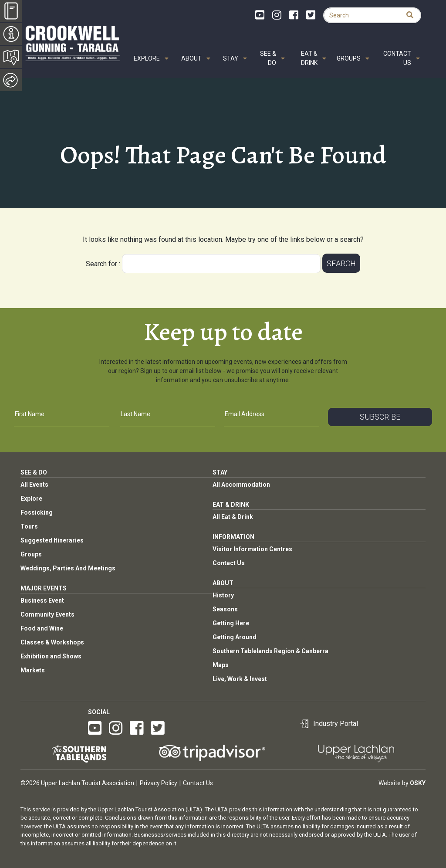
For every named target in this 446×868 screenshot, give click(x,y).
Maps (221, 665)
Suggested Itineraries (52, 540)
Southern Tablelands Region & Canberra (270, 651)
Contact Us (397, 58)
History (223, 595)
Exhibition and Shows (51, 656)
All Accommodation (241, 485)
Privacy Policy (159, 783)
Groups (349, 58)
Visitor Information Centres (252, 549)
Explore (147, 58)
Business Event (42, 600)
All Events (34, 485)
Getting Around (235, 637)
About (191, 58)
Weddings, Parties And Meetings (68, 568)
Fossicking (37, 512)
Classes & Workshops (52, 642)
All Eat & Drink (233, 517)
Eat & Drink (309, 58)
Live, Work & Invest (240, 679)
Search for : (103, 264)
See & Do (268, 58)
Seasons (225, 609)
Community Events (47, 614)
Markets (33, 670)
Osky (418, 783)
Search (341, 263)
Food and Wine (42, 628)
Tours (29, 526)
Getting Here (231, 623)
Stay (231, 58)
